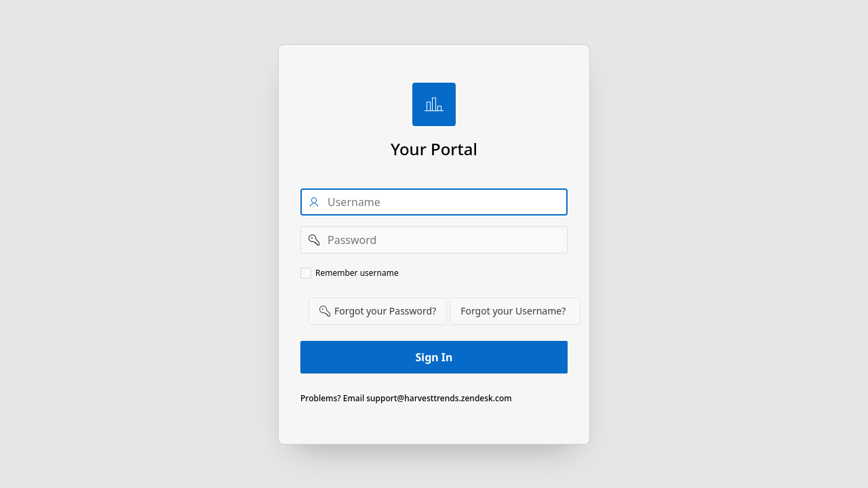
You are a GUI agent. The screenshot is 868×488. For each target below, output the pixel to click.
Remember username (357, 273)
